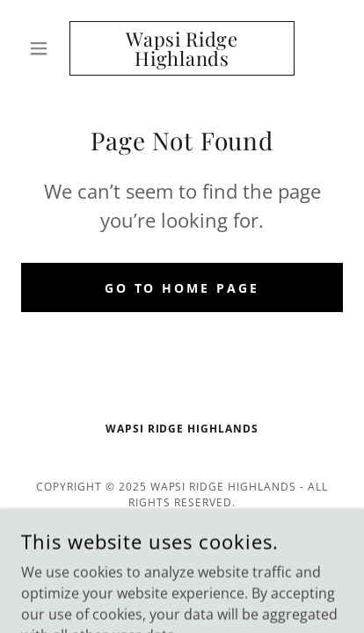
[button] (45, 48)
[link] (182, 48)
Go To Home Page (182, 288)
